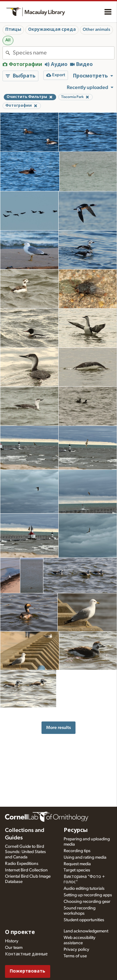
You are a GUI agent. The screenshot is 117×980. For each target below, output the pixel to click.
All (8, 40)
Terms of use (75, 956)
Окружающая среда (52, 30)
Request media (77, 864)
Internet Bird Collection (26, 870)
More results (58, 728)
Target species (77, 870)
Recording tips (77, 851)
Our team (14, 948)
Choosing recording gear (87, 902)
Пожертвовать (27, 971)
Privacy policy (76, 950)
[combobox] (63, 53)
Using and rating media (85, 857)
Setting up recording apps (88, 895)
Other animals (96, 30)
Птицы (13, 30)
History (12, 941)
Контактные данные (26, 954)
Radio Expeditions (22, 864)
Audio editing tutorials (84, 889)
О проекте (20, 932)
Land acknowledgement (86, 931)
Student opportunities (84, 920)
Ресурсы (76, 830)
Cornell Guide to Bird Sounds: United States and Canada (25, 852)
